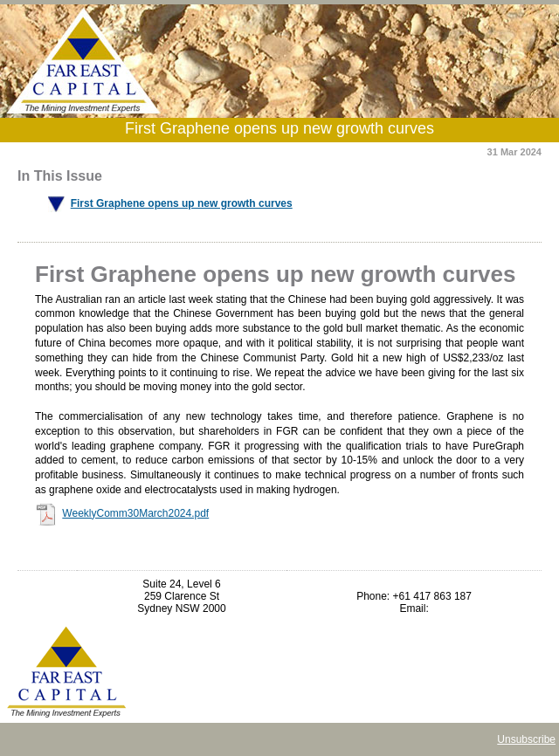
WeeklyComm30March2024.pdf (135, 513)
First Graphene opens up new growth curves (182, 203)
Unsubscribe (526, 739)
